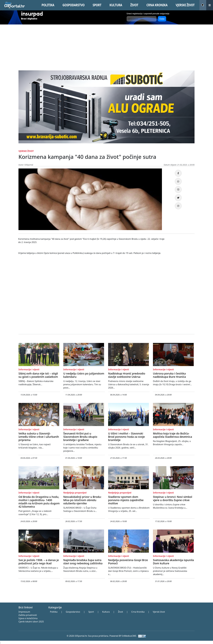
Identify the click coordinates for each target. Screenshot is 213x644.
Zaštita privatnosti (28, 615)
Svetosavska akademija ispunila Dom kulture (173, 562)
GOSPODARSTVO (73, 5)
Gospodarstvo (73, 612)
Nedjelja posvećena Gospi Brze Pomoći (128, 562)
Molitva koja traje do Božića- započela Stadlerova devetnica (173, 435)
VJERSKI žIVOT (185, 5)
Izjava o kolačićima (28, 618)
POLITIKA (48, 5)
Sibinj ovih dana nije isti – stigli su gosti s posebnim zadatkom (38, 375)
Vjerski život (159, 612)
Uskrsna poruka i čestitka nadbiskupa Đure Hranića (169, 375)
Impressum (24, 612)
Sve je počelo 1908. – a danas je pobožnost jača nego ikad (39, 562)
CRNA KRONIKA (157, 5)
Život (120, 612)
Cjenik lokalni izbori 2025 (31, 622)
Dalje (162, 19)
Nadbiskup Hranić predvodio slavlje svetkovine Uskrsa (127, 375)
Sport (91, 612)
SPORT (97, 5)
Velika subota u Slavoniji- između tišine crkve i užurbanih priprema (39, 437)
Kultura (106, 612)
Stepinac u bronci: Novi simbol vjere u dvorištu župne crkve (173, 498)
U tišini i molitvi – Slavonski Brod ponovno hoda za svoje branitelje (126, 437)
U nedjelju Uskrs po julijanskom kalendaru (84, 375)
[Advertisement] (106, 45)
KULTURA (116, 5)
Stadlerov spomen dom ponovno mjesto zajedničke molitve (126, 500)
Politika (54, 612)
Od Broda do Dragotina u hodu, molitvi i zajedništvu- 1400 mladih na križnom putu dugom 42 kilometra (39, 502)
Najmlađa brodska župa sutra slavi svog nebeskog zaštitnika (83, 562)
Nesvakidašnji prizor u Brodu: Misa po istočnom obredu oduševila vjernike (82, 500)
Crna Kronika (138, 612)
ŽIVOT (134, 5)
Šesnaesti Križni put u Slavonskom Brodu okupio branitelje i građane (80, 437)
